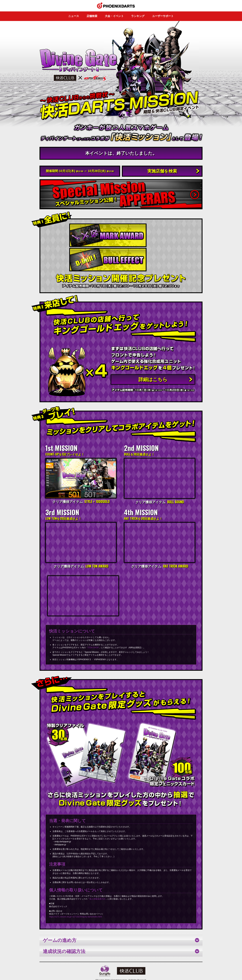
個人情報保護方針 (97, 876)
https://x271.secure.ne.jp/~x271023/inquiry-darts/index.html (76, 894)
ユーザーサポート (163, 16)
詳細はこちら (153, 355)
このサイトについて (112, 966)
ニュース (74, 16)
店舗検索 (92, 16)
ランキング (138, 16)
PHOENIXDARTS (121, 969)
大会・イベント (114, 16)
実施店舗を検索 (162, 171)
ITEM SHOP (93, 625)
